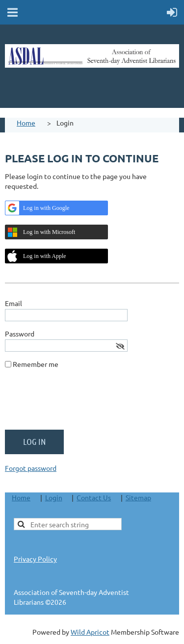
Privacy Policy (35, 559)
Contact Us (94, 497)
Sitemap (138, 497)
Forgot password (31, 468)
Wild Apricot (90, 632)
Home (26, 123)
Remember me (36, 364)
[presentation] (79, 403)
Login (54, 497)
